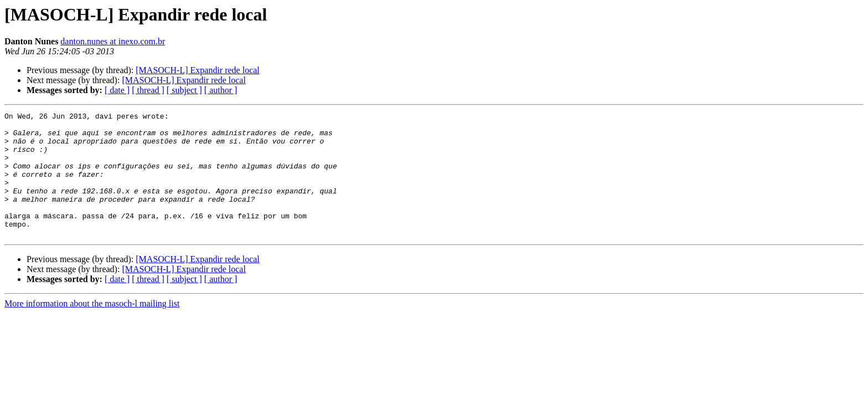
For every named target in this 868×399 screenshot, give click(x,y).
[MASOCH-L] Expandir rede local (198, 70)
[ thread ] (148, 90)
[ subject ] (184, 90)
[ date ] (117, 90)
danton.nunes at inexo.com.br (113, 41)
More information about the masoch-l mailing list (92, 328)
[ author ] (221, 90)
